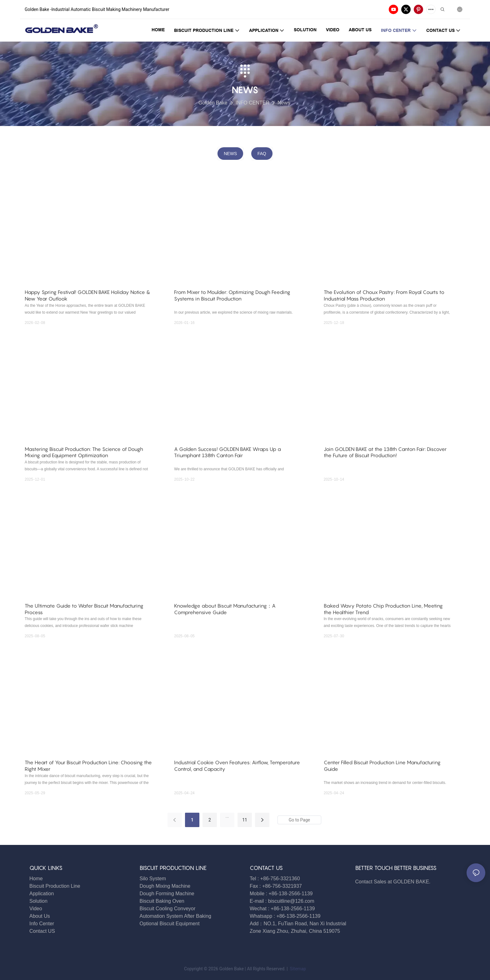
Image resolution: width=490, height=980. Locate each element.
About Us (40, 916)
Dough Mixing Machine (165, 886)
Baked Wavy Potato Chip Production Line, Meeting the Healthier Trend (383, 609)
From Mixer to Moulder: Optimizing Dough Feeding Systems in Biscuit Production (232, 295)
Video (36, 909)
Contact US (43, 931)
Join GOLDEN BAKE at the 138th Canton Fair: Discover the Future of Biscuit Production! (385, 452)
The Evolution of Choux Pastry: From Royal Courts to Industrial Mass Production (384, 295)
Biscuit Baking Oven (162, 901)
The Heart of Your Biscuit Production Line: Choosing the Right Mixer (88, 766)
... (227, 816)
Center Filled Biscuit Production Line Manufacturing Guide (382, 766)
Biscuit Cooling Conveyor (168, 909)
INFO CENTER (252, 103)
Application (42, 894)
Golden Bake (213, 103)
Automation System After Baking (175, 916)
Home (36, 879)
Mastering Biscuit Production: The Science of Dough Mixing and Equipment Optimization (84, 452)
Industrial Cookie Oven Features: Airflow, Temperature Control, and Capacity (237, 766)
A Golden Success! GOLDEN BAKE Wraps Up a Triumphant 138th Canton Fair (227, 452)
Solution (38, 901)
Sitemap (297, 969)
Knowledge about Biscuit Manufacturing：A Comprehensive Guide (225, 609)
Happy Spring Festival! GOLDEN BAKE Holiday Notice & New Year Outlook (87, 295)
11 (245, 820)
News (284, 103)
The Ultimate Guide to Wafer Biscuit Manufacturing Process (84, 609)
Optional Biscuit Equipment (170, 924)
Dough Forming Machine (167, 894)
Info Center (42, 924)
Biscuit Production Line (55, 886)
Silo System (153, 879)
